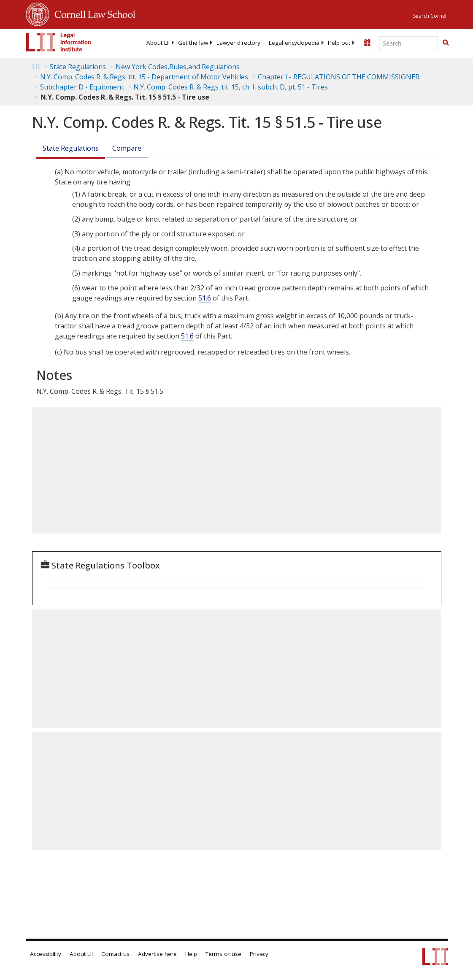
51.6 (205, 298)
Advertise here (157, 954)
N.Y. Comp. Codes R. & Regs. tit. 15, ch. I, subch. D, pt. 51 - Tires (231, 87)
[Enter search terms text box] (408, 43)
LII (36, 67)
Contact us (115, 954)
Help (191, 954)
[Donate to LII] (367, 43)
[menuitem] (158, 43)
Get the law (193, 43)
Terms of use (223, 954)
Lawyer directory (238, 43)
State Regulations (78, 67)
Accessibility (46, 954)
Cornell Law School (92, 13)
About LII (158, 43)
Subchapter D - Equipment (82, 87)
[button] (446, 43)
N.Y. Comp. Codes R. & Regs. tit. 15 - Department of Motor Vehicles (144, 77)
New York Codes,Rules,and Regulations (178, 67)
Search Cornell (430, 16)
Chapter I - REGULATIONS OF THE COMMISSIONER (339, 77)
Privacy (259, 954)
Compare (127, 148)
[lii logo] (59, 42)
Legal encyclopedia (294, 43)
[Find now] (446, 43)
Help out (339, 43)
